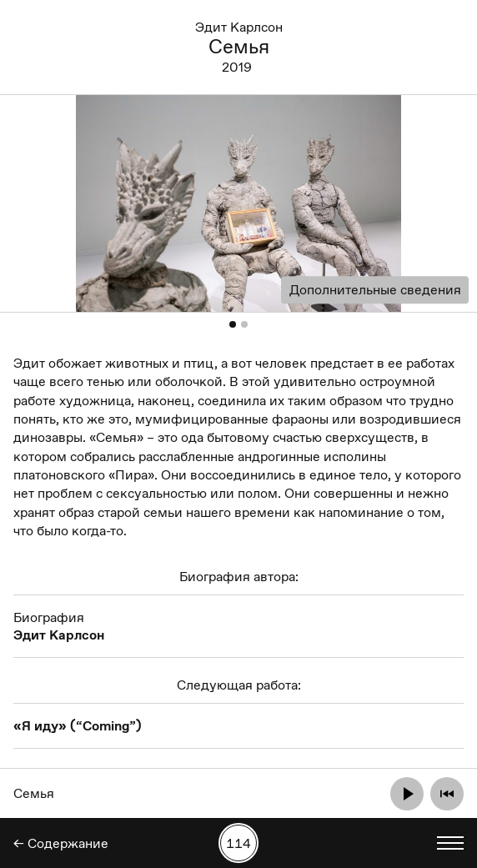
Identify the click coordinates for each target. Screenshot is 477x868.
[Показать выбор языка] (450, 843)
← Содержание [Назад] (61, 843)
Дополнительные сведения (375, 290)
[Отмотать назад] (447, 794)
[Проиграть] (407, 794)
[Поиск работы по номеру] (238, 843)
